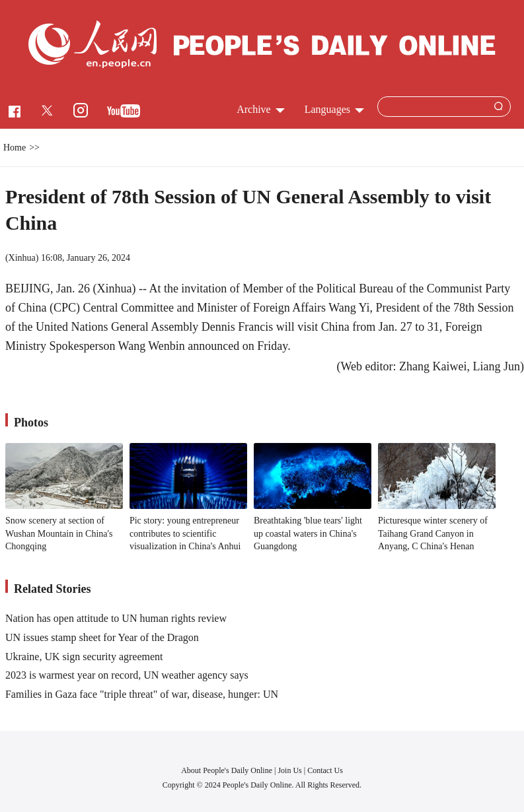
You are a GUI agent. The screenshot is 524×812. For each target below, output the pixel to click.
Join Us (290, 770)
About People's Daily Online (227, 770)
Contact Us (325, 770)
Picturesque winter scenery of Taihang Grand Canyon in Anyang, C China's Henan (433, 533)
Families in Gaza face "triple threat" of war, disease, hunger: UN (142, 694)
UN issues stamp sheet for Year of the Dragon (102, 637)
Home (15, 148)
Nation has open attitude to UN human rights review (116, 618)
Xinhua (22, 258)
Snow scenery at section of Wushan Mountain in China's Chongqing (59, 533)
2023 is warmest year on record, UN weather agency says (127, 675)
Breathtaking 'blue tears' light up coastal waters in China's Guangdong (308, 533)
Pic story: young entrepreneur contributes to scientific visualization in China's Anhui (185, 533)
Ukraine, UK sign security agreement (84, 657)
